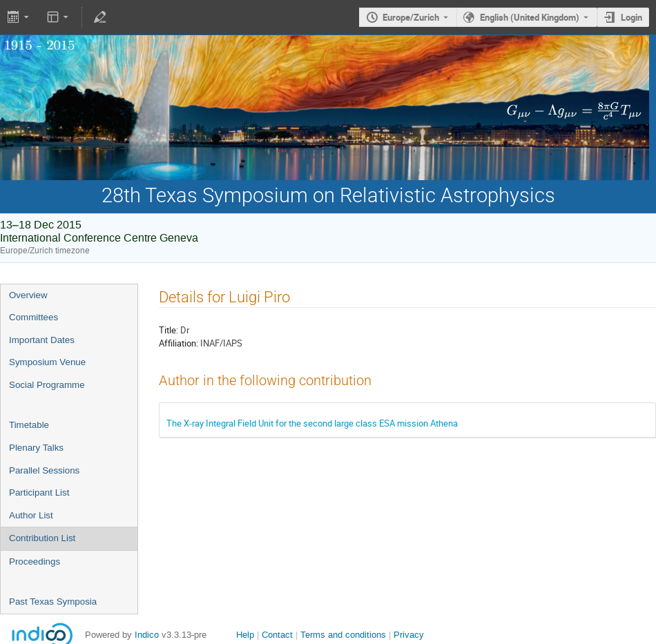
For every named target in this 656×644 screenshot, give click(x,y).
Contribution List (42, 538)
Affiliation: (179, 343)
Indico (147, 635)
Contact (277, 635)
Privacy (409, 635)
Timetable (29, 425)
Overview (28, 295)
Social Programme (47, 385)
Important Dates (42, 340)
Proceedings (35, 562)
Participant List (39, 492)
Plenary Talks (36, 448)
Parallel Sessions (44, 470)
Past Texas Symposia (53, 602)
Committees (33, 317)
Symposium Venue (47, 362)
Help (245, 635)
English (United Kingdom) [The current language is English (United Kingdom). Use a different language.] (530, 17)
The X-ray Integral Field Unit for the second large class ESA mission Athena (312, 423)
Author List (31, 515)
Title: (168, 330)
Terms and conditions (343, 635)
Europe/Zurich (411, 17)
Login (631, 17)
